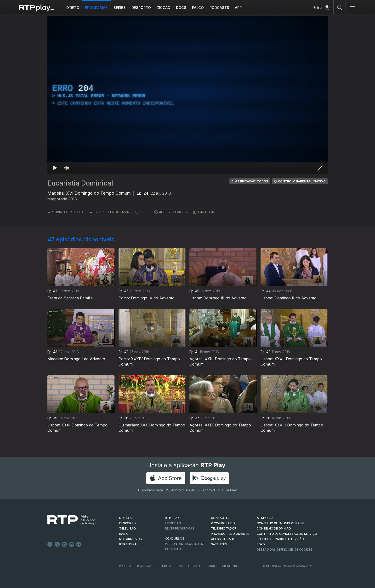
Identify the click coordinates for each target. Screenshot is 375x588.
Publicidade (229, 566)
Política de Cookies (170, 566)
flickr (79, 544)
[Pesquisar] (340, 7)
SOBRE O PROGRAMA (109, 212)
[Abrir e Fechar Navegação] (352, 8)
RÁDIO (124, 534)
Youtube (72, 544)
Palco (198, 8)
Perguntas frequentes (184, 544)
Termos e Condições (202, 566)
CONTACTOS (221, 518)
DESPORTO (128, 523)
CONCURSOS (175, 539)
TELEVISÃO (128, 528)
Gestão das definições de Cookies (284, 550)
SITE (142, 212)
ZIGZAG (163, 8)
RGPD (261, 544)
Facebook (50, 544)
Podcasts (219, 8)
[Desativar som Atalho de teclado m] (67, 168)
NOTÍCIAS (126, 518)
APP (238, 8)
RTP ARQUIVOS (131, 539)
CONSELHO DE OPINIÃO (274, 528)
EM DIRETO (173, 523)
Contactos (175, 549)
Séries (120, 8)
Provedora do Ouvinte (230, 534)
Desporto (141, 8)
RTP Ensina (128, 544)
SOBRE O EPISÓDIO (65, 212)
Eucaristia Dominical (80, 183)
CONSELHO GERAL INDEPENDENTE (282, 523)
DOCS (181, 8)
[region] (187, 95)
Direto (73, 8)
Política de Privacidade (136, 566)
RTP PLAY (172, 518)
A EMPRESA (265, 518)
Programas (96, 8)
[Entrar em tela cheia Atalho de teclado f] (320, 168)
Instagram (64, 544)
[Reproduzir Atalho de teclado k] (55, 168)
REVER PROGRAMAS (180, 528)
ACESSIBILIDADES (170, 212)
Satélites (219, 544)
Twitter (57, 544)
